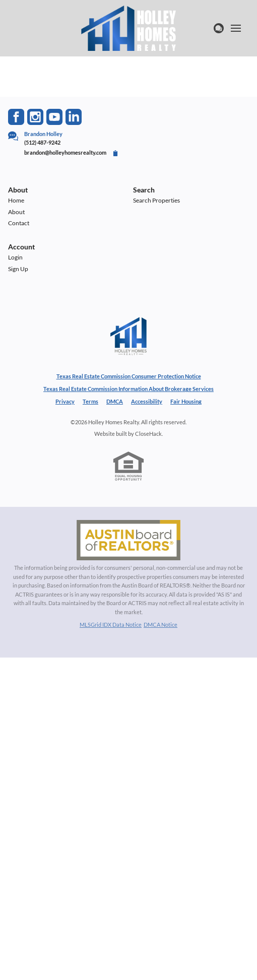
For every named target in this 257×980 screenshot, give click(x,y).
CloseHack (148, 434)
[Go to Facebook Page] (16, 117)
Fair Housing (186, 401)
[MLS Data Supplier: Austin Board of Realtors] (128, 540)
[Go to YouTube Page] (54, 117)
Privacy (65, 401)
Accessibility (147, 401)
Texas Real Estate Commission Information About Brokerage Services (128, 389)
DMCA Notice (160, 625)
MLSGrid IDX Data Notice (111, 625)
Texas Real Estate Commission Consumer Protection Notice (129, 376)
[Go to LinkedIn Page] (74, 117)
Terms (90, 401)
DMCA (115, 401)
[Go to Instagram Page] (35, 117)
